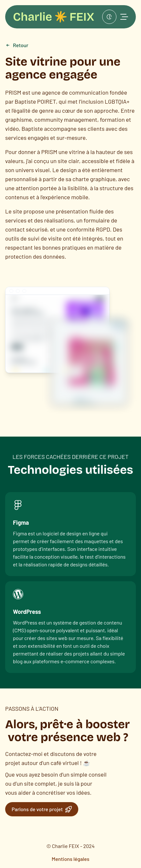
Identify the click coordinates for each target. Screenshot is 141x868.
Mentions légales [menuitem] (71, 859)
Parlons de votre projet (42, 809)
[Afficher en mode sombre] (109, 17)
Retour (17, 45)
